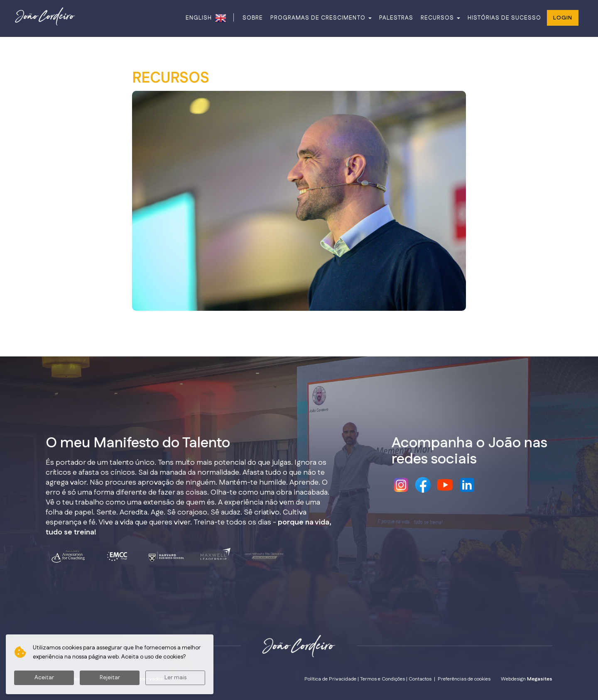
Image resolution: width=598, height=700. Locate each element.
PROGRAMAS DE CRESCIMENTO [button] (321, 18)
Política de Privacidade (330, 679)
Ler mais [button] (175, 678)
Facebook (423, 485)
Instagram (401, 485)
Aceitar (44, 678)
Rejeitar (110, 678)
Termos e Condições (382, 679)
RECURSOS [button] (440, 18)
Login (563, 18)
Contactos (420, 679)
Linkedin (467, 485)
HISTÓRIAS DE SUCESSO (504, 18)
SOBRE (253, 18)
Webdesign (527, 679)
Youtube (445, 485)
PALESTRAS (396, 18)
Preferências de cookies (464, 679)
